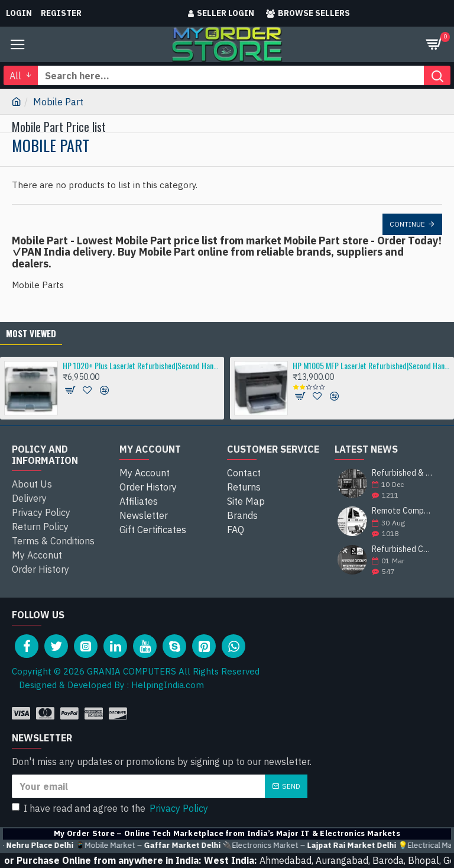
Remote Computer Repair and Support (403, 511)
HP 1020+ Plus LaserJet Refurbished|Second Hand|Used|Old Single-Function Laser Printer (141, 365)
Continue (407, 224)
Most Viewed (31, 333)
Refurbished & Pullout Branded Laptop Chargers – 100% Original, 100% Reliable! (403, 473)
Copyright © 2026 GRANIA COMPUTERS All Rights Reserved (136, 671)
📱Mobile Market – (175, 846)
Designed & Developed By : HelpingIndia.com (108, 685)
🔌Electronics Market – (336, 846)
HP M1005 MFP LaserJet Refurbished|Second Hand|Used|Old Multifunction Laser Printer (371, 365)
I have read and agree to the (111, 808)
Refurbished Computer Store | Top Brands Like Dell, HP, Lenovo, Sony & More (403, 549)
